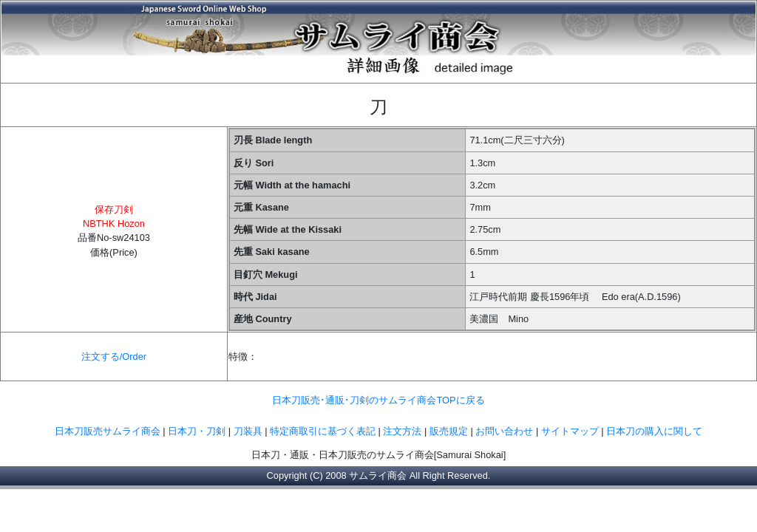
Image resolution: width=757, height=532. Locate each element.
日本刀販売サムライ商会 (108, 431)
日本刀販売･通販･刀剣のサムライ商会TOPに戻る (378, 400)
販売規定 (450, 431)
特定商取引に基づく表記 (323, 431)
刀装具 (248, 431)
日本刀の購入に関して (654, 431)
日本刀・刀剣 (197, 431)
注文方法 (402, 431)
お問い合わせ (504, 431)
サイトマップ (570, 431)
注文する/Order (114, 357)
